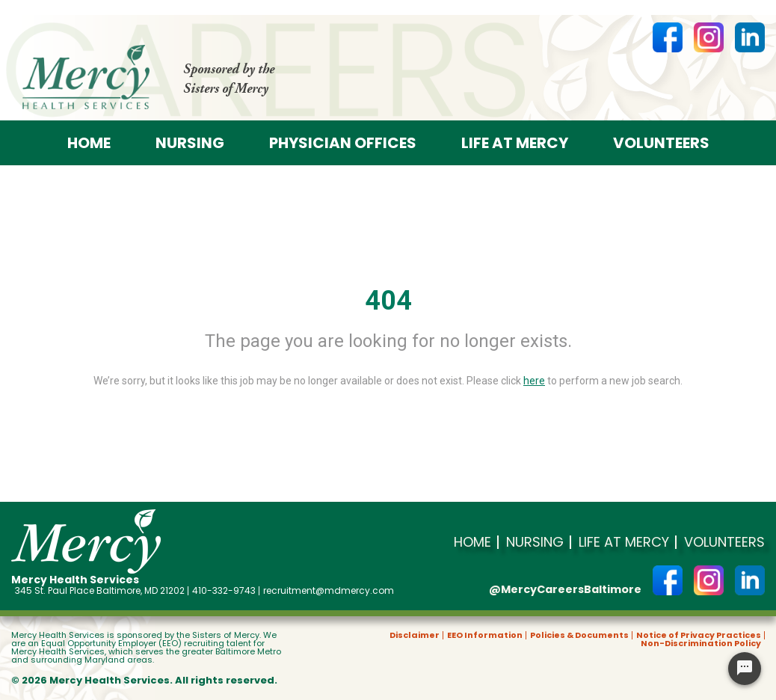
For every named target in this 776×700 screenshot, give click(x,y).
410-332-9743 (224, 591)
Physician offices (343, 143)
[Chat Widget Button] (745, 669)
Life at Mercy (515, 143)
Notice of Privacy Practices (699, 635)
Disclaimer (415, 635)
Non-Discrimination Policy (701, 644)
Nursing (190, 143)
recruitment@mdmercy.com (329, 591)
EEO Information (485, 635)
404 (388, 301)
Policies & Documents (579, 635)
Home (89, 143)
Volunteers (661, 143)
